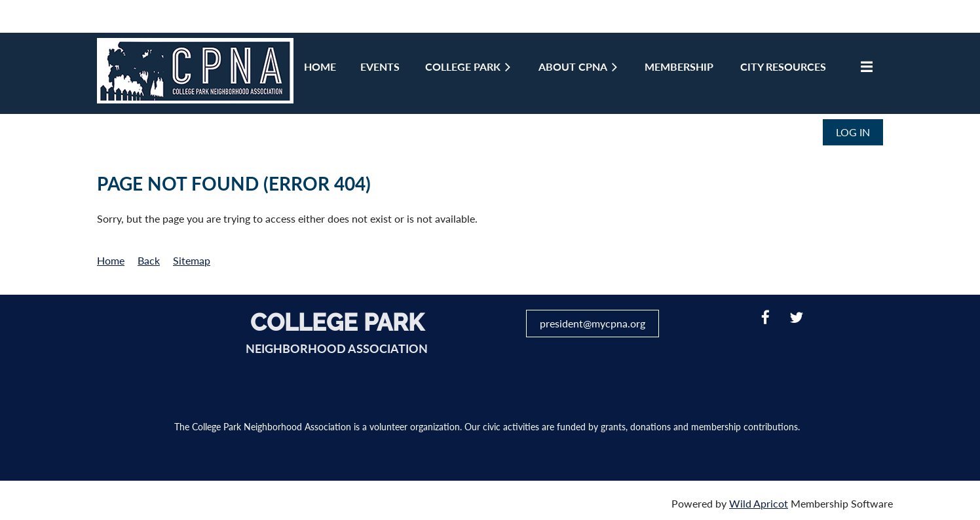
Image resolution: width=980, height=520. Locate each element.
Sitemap (192, 260)
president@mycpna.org (593, 323)
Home (111, 260)
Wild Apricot (759, 503)
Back (149, 260)
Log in (853, 132)
